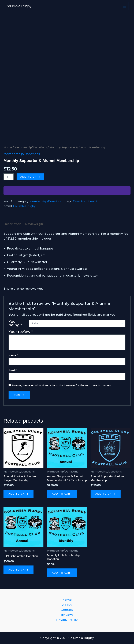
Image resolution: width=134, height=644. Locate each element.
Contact (67, 610)
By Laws (67, 615)
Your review (21, 332)
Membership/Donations (31, 147)
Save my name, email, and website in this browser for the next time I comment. (62, 385)
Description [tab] (12, 224)
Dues (76, 201)
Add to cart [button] (19, 494)
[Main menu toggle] (124, 6)
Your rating (15, 323)
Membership (90, 201)
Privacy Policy (67, 620)
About (67, 605)
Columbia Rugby (18, 6)
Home (8, 147)
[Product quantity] (9, 177)
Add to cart (30, 177)
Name (13, 355)
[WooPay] (67, 191)
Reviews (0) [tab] (34, 224)
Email (13, 370)
